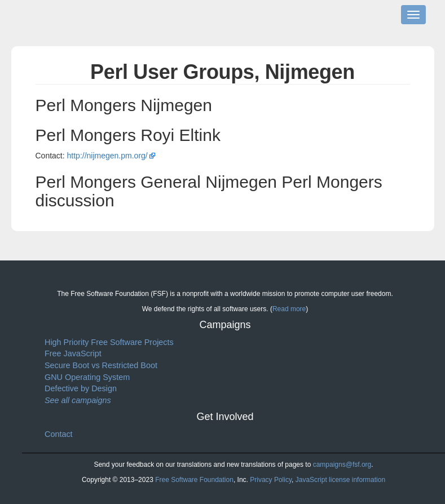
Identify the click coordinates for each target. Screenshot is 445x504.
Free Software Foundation (194, 480)
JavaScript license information (340, 480)
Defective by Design (81, 388)
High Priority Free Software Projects (109, 342)
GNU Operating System (87, 377)
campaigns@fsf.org (342, 465)
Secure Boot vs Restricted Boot (101, 365)
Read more (289, 309)
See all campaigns (78, 400)
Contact (59, 434)
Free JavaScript (73, 353)
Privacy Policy (271, 480)
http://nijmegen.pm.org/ (107, 156)
